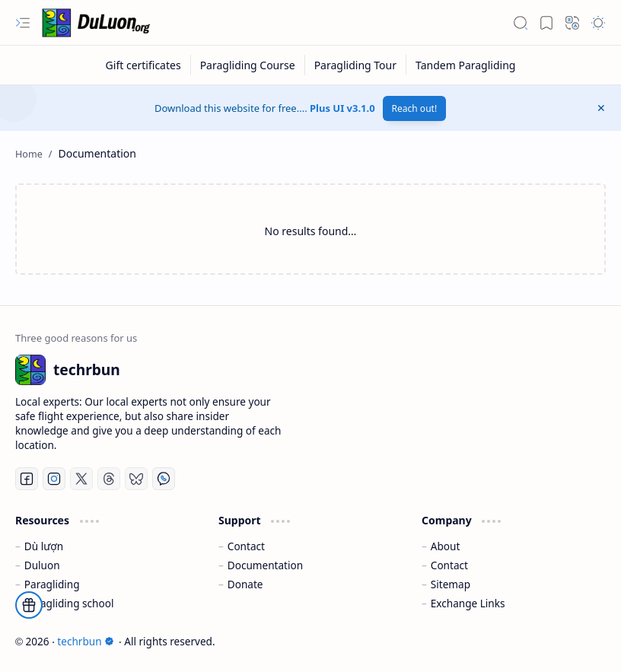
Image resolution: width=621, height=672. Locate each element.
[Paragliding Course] (248, 65)
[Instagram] (54, 479)
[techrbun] (99, 23)
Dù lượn (44, 546)
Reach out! (415, 108)
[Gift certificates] (144, 65)
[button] (23, 23)
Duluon (42, 565)
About (446, 546)
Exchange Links (468, 603)
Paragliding (52, 584)
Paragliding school (69, 603)
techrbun (85, 641)
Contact (246, 546)
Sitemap (451, 584)
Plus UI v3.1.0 (342, 108)
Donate (245, 584)
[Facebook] (27, 479)
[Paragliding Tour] (356, 65)
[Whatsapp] (164, 479)
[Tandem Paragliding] (465, 65)
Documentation (265, 565)
